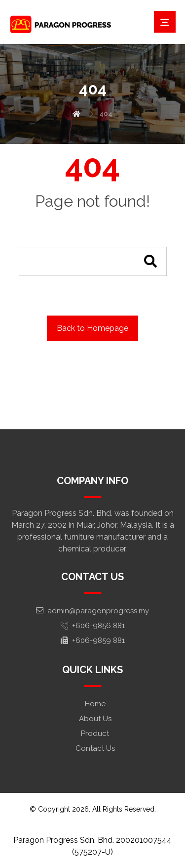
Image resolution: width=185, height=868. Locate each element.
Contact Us (95, 748)
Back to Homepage (92, 328)
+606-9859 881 (93, 640)
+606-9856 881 (93, 626)
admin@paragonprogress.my (92, 611)
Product (95, 733)
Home (95, 704)
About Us (95, 719)
